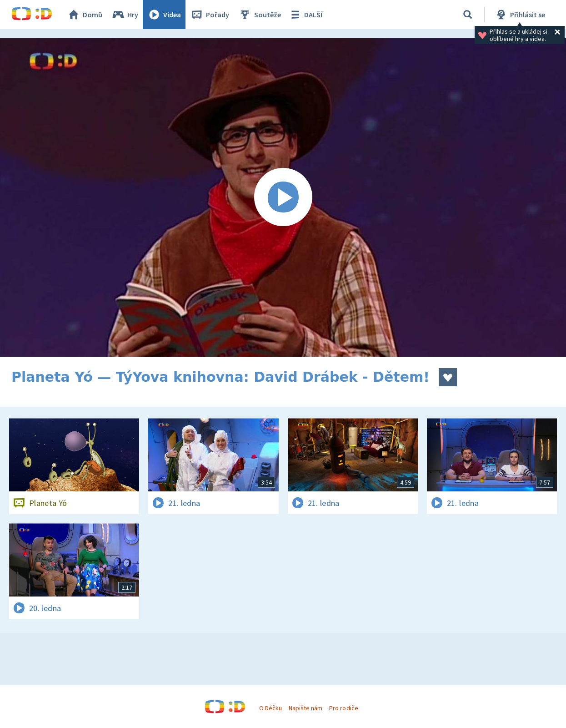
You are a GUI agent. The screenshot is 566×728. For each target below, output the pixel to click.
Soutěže (260, 15)
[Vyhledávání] (468, 15)
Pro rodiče (343, 708)
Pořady (210, 15)
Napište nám (306, 708)
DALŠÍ (305, 15)
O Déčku (270, 708)
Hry (125, 15)
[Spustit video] (283, 197)
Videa (164, 15)
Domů (85, 15)
